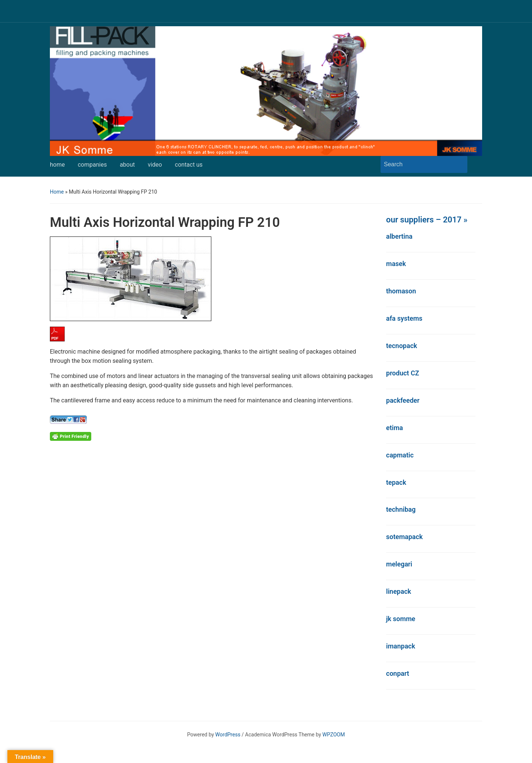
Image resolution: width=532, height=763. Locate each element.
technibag (401, 509)
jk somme (401, 619)
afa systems (404, 318)
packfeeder (403, 400)
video (155, 165)
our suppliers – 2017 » (427, 220)
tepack (396, 482)
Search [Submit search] (458, 164)
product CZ (403, 373)
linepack (399, 591)
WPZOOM (334, 735)
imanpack (401, 646)
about (127, 165)
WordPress (228, 735)
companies (92, 165)
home (57, 165)
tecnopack (402, 346)
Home (57, 192)
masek (396, 264)
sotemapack (404, 537)
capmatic (400, 455)
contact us (189, 165)
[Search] (417, 164)
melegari (399, 564)
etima (395, 428)
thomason (401, 291)
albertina (399, 236)
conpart (398, 673)
